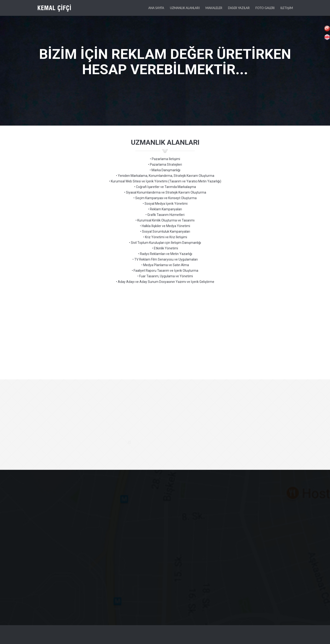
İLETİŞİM (287, 8)
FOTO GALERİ (265, 8)
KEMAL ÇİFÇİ (56, 8)
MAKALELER (214, 8)
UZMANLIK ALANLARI (185, 8)
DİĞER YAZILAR (239, 8)
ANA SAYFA (156, 8)
